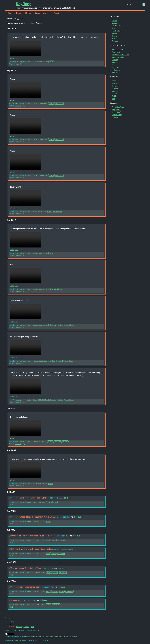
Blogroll (115, 34)
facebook (18, 64)
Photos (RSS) (117, 115)
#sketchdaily (53, 325)
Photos (28, 13)
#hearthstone (59, 103)
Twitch (114, 86)
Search (114, 21)
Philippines (116, 70)
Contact (115, 41)
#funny (55, 502)
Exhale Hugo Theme (17, 641)
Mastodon (116, 83)
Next (32, 627)
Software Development (120, 55)
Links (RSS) (116, 117)
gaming (65, 442)
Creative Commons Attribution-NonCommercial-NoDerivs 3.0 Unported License (51, 637)
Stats (114, 39)
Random (115, 23)
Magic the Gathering (119, 57)
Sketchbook (116, 28)
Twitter (114, 81)
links (28, 502)
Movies (114, 62)
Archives (47, 13)
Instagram (116, 91)
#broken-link (61, 540)
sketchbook (69, 325)
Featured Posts (117, 50)
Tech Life (115, 67)
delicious (68, 498)
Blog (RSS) (116, 110)
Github (114, 94)
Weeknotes (116, 52)
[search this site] (134, 4)
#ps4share (57, 442)
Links (37, 13)
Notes (19, 13)
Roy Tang (24, 4)
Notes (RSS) (116, 112)
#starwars (55, 591)
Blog (9, 13)
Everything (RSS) (118, 107)
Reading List (116, 31)
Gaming (115, 60)
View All (115, 72)
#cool (48, 540)
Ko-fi (113, 99)
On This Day (116, 26)
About (56, 13)
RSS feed (31, 23)
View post (14, 58)
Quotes (114, 36)
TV (113, 65)
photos (29, 62)
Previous (19, 627)
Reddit (114, 96)
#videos (51, 62)
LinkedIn (115, 89)
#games (55, 572)
